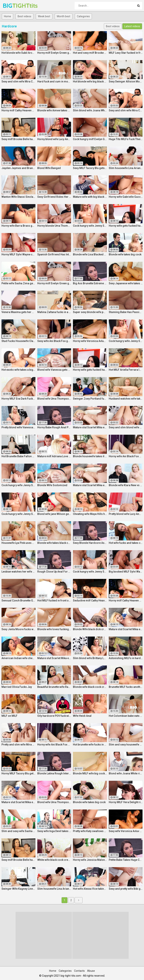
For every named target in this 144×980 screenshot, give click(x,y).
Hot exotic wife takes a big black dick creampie (18, 370)
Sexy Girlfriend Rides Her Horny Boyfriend (54, 197)
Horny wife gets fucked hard (126, 226)
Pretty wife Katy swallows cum (90, 831)
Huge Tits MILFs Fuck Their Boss (126, 139)
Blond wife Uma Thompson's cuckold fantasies (54, 399)
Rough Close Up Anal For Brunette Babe (54, 572)
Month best (64, 16)
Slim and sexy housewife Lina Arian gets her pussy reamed (126, 745)
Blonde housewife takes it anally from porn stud (90, 456)
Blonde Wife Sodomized (52, 485)
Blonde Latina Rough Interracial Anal (54, 773)
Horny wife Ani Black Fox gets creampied (126, 456)
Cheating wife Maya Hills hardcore (90, 514)
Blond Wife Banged (49, 168)
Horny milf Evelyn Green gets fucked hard (54, 53)
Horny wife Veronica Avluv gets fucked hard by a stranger (90, 341)
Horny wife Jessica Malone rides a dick (90, 860)
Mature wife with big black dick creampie (90, 197)
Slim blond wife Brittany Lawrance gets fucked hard (90, 658)
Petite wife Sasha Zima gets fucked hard (18, 283)
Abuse (91, 971)
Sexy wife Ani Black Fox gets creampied (54, 341)
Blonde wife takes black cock (54, 543)
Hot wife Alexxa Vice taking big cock (90, 889)
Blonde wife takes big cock (125, 254)
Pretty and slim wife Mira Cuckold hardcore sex (18, 745)
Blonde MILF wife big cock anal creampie (90, 773)
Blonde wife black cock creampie (90, 687)
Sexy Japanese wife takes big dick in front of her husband (126, 283)
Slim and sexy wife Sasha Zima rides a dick (18, 831)
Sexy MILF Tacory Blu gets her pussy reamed (90, 168)
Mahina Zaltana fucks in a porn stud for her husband (54, 312)
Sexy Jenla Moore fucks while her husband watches (18, 629)
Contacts (79, 971)
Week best (44, 16)
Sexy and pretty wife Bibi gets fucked (126, 889)
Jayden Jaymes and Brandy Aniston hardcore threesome (18, 168)
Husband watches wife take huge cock (126, 399)
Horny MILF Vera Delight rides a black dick (126, 802)
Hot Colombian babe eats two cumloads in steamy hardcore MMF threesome (126, 716)
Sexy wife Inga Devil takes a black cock (54, 831)
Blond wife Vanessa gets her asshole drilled (54, 370)
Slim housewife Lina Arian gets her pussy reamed (126, 168)
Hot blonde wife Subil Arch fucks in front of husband (18, 53)
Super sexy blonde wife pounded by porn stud (90, 312)
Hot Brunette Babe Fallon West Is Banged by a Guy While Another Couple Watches (18, 456)
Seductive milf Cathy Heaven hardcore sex (90, 601)
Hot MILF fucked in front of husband (54, 601)
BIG (13, 6)
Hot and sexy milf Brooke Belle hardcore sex (90, 53)
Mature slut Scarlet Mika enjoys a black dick (90, 427)
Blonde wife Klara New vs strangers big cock (126, 485)
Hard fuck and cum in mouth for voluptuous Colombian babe (54, 81)
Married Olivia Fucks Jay (17, 687)
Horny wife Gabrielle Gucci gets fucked (126, 197)
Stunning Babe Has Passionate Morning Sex (126, 312)
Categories (83, 16)
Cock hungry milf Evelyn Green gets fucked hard (90, 139)
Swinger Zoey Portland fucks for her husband (90, 399)
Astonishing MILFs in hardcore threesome (126, 658)
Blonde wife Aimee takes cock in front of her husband (54, 110)
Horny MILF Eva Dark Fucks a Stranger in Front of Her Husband (18, 399)
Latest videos (132, 26)
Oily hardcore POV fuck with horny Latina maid (54, 716)
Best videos (24, 16)
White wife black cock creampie (54, 860)
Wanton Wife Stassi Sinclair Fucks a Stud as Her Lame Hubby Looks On (18, 197)
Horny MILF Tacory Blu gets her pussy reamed (18, 773)
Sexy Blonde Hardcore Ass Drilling (90, 543)
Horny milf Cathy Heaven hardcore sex (18, 110)
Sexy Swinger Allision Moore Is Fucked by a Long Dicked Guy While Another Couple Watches (126, 81)
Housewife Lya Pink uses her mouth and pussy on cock (18, 543)
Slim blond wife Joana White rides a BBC (90, 110)
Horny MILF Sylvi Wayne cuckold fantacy (18, 254)
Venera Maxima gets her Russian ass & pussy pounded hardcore (18, 312)
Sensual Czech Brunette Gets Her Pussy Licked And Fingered (18, 601)
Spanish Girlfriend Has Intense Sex (54, 254)
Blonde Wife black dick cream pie (90, 629)
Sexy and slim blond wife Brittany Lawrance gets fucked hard (126, 427)
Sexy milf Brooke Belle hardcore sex (18, 139)
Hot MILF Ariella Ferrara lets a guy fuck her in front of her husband (126, 370)
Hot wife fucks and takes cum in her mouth (126, 543)
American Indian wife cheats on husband (18, 658)
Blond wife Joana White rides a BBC (126, 773)
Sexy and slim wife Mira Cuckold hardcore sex (18, 81)
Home (7, 16)
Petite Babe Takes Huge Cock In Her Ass (126, 860)
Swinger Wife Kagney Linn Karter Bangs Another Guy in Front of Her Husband (18, 889)
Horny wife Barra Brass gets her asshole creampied (18, 226)
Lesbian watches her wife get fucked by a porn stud (18, 572)
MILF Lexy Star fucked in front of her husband (126, 53)
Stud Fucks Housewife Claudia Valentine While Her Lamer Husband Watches (18, 341)
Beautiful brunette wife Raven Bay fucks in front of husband (54, 687)
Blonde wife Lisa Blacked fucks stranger (90, 254)
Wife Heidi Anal (82, 716)
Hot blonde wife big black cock (90, 81)
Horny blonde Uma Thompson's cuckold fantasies (54, 226)
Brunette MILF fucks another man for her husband (126, 687)
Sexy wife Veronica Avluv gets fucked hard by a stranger (126, 831)
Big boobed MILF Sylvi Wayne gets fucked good (126, 572)
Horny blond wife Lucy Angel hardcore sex (54, 139)
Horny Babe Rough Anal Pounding (54, 427)
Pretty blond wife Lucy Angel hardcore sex (126, 514)
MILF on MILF (9, 716)
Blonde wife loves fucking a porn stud (54, 629)
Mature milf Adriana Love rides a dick (54, 456)
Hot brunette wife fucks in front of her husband (90, 745)
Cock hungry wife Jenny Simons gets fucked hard (90, 226)
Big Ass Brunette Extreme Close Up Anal (90, 283)
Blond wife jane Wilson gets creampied (54, 514)
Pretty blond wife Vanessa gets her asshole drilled (18, 427)
